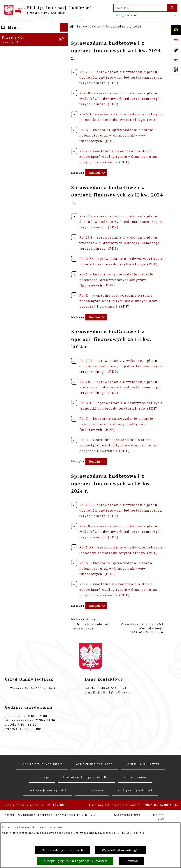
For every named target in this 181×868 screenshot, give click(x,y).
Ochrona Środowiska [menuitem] (20, 437)
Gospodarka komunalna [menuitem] (23, 658)
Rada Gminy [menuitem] (13, 98)
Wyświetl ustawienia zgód (121, 850)
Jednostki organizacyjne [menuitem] (24, 600)
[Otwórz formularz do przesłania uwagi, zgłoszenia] (176, 60)
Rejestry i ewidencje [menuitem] (20, 592)
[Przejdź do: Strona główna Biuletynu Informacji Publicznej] (72, 27)
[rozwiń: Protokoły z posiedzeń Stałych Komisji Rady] (65, 141)
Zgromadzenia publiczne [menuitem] (24, 650)
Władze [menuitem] (8, 56)
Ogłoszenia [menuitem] (12, 616)
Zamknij (132, 861)
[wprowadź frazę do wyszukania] (140, 8)
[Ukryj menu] (64, 27)
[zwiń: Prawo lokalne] (65, 183)
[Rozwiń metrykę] (96, 173)
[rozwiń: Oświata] (65, 608)
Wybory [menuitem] (8, 713)
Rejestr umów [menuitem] (14, 704)
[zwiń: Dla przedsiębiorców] (65, 491)
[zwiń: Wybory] (65, 713)
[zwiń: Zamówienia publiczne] (65, 353)
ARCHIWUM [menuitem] (12, 44)
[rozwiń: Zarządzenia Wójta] (65, 215)
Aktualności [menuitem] (13, 696)
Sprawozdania (117, 26)
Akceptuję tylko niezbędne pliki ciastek (75, 861)
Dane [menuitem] (6, 36)
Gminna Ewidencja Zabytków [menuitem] (28, 583)
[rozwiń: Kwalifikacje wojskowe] (65, 666)
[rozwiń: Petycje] (65, 625)
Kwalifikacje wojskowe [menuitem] (22, 666)
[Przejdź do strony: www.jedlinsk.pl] (176, 50)
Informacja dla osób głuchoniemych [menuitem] (20, 685)
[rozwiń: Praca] (65, 675)
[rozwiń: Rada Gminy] (65, 77)
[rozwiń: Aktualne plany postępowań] (65, 390)
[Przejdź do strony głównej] (47, 10)
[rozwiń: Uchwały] (65, 204)
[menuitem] (34, 66)
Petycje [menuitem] (8, 625)
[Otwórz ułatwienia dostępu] (176, 30)
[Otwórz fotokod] (176, 70)
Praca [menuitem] (7, 675)
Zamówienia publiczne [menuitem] (22, 353)
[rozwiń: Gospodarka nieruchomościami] (65, 301)
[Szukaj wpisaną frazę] (172, 8)
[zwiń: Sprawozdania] (65, 237)
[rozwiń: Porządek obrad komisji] (65, 120)
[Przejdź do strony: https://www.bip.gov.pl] (176, 40)
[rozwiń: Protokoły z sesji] (65, 130)
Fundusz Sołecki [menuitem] (16, 641)
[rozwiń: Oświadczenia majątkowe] (65, 633)
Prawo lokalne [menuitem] (15, 183)
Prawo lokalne (89, 26)
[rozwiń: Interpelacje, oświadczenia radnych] (65, 157)
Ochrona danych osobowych (62, 850)
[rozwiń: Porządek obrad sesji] (65, 109)
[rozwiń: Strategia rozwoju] (65, 290)
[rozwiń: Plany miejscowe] (65, 332)
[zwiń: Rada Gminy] (65, 99)
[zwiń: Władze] (65, 56)
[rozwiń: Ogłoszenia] (65, 448)
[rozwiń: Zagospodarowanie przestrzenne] (65, 316)
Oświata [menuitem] (9, 608)
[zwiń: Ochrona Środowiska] (65, 437)
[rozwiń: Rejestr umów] (65, 705)
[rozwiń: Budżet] (65, 226)
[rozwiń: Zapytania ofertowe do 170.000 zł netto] (65, 411)
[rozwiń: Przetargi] (65, 400)
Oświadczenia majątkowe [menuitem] (24, 633)
